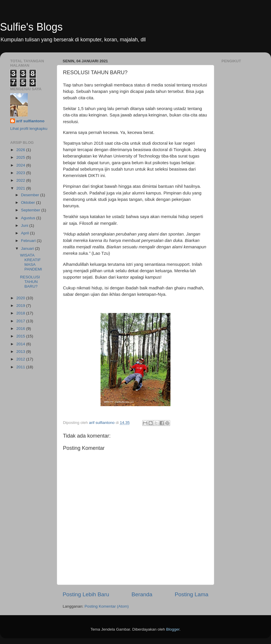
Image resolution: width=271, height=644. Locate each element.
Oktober (29, 202)
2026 (21, 150)
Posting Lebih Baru (86, 594)
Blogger (173, 629)
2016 (21, 329)
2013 (21, 352)
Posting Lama (191, 594)
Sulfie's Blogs (31, 27)
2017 (21, 321)
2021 (21, 188)
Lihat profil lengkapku (29, 129)
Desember (31, 195)
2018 (21, 313)
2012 (21, 359)
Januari (28, 248)
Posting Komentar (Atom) (107, 606)
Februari (29, 241)
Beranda (142, 594)
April (25, 233)
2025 (21, 157)
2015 (21, 336)
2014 (21, 344)
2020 (21, 298)
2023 (21, 173)
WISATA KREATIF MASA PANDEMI (31, 262)
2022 (21, 180)
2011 (21, 367)
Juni (25, 225)
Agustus (29, 218)
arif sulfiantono (30, 121)
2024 (21, 165)
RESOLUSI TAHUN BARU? (30, 282)
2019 (21, 306)
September (31, 210)
